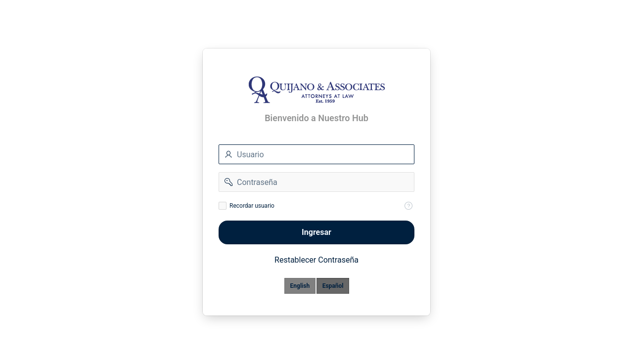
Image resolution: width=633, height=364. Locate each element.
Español (333, 286)
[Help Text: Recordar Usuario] (408, 206)
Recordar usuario (252, 206)
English (300, 286)
